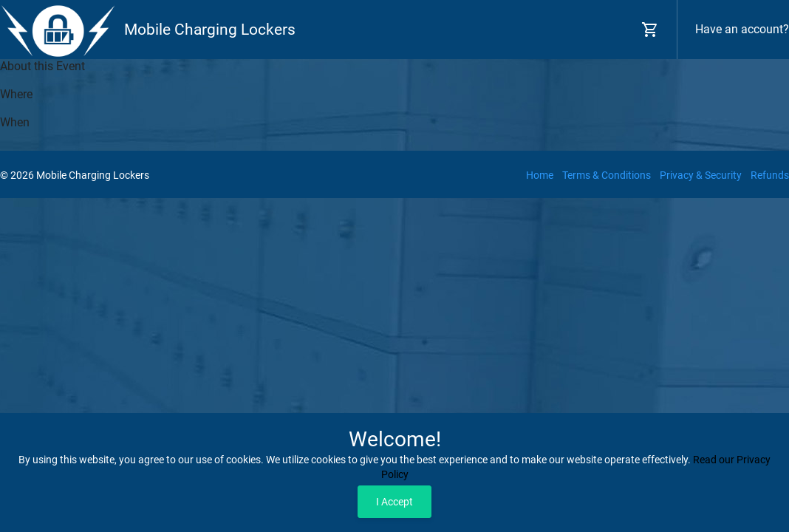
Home (540, 175)
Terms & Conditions (607, 175)
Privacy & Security (701, 175)
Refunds (770, 175)
